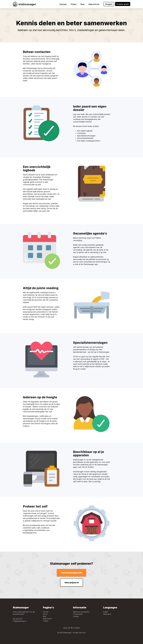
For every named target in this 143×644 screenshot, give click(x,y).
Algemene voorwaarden (81, 612)
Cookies (76, 616)
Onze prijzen (72, 583)
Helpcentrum (47, 619)
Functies (46, 612)
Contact (46, 621)
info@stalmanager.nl (20, 621)
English (106, 612)
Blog (45, 616)
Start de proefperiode (71, 573)
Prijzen (45, 614)
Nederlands (107, 614)
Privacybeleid (78, 614)
